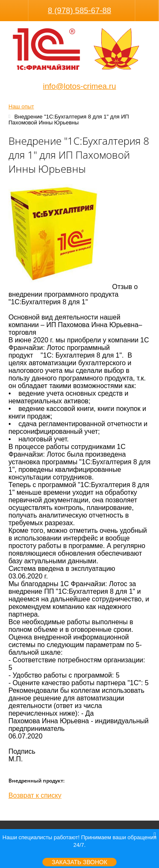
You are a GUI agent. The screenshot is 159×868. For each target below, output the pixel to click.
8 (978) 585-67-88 (79, 10)
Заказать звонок (79, 862)
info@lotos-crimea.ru (79, 86)
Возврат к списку (35, 795)
